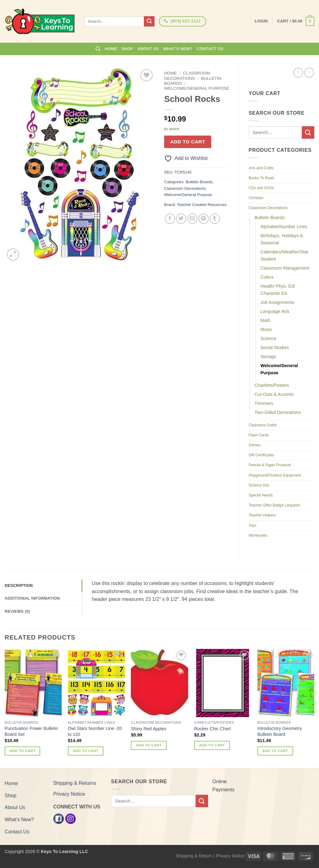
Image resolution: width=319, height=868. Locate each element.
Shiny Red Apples (149, 729)
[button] (296, 22)
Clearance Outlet (263, 425)
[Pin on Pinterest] (204, 219)
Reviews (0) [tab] (17, 611)
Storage (268, 357)
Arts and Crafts (261, 168)
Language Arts (275, 311)
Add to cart (188, 142)
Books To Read (261, 178)
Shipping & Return (194, 856)
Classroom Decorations (187, 76)
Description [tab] (19, 585)
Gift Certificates (261, 455)
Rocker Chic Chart (212, 729)
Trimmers (264, 403)
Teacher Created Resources (202, 205)
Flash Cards (259, 435)
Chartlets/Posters (272, 385)
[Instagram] (70, 818)
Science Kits (259, 485)
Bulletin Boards (199, 182)
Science (268, 338)
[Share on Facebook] (170, 219)
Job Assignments (277, 302)
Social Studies (275, 348)
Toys (252, 525)
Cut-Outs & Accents (274, 394)
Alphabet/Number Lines (284, 227)
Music (266, 329)
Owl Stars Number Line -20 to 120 (95, 731)
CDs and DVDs (261, 188)
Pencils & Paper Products (270, 465)
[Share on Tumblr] (215, 219)
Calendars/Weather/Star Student (284, 255)
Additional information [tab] (32, 598)
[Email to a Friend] (192, 219)
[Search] (98, 49)
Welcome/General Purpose (197, 88)
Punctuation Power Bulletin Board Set (31, 731)
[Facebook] (59, 818)
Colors (267, 277)
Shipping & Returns (75, 783)
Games (255, 445)
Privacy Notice (69, 794)
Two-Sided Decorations (278, 412)
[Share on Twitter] (181, 219)
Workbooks (258, 535)
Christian (256, 198)
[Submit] (149, 22)
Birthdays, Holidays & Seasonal (282, 239)
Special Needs (261, 495)
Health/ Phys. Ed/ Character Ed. (278, 290)
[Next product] (298, 72)
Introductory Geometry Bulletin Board (280, 731)
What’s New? (178, 49)
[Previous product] (309, 72)
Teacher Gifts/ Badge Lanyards (274, 505)
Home (111, 49)
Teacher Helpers (262, 515)
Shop (127, 49)
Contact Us (210, 49)
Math (265, 320)
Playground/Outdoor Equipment (275, 475)
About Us (148, 49)
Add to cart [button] (23, 751)
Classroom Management (285, 268)
